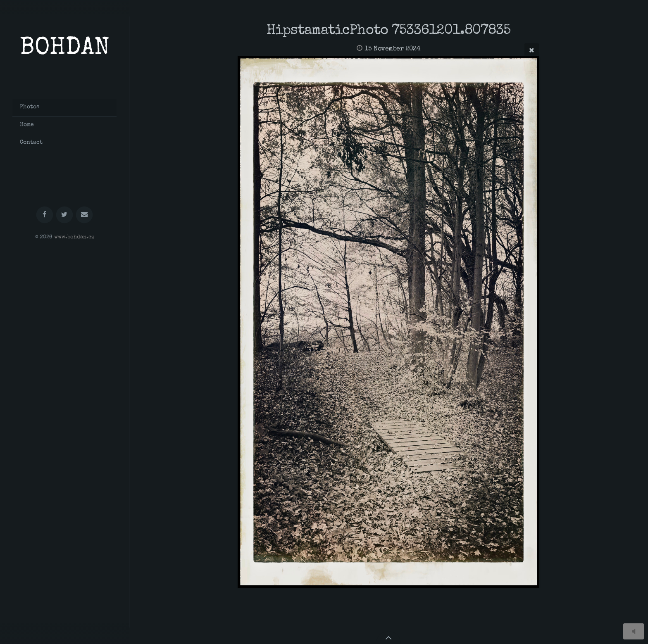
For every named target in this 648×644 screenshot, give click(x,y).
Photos (30, 107)
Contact (31, 143)
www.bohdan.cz (74, 237)
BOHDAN (65, 49)
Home (27, 125)
